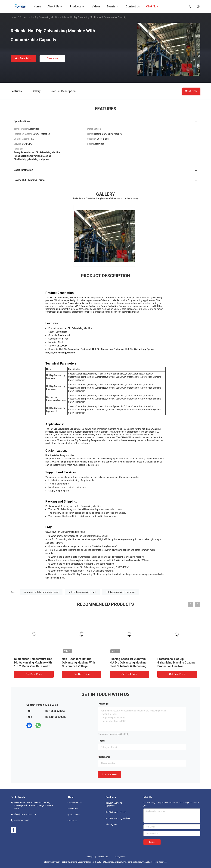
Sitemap (89, 857)
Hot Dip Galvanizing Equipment (114, 804)
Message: (104, 704)
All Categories (111, 824)
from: (102, 741)
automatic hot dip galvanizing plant (41, 592)
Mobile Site (103, 857)
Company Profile (74, 803)
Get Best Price (23, 58)
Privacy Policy (120, 857)
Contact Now (109, 775)
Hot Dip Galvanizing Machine (45, 17)
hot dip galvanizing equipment (121, 592)
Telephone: (104, 757)
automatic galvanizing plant (82, 592)
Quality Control (74, 815)
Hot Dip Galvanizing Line (116, 812)
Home (14, 17)
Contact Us (72, 821)
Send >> (152, 842)
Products (24, 17)
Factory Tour (73, 809)
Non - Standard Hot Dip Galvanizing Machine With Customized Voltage (78, 662)
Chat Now (52, 58)
